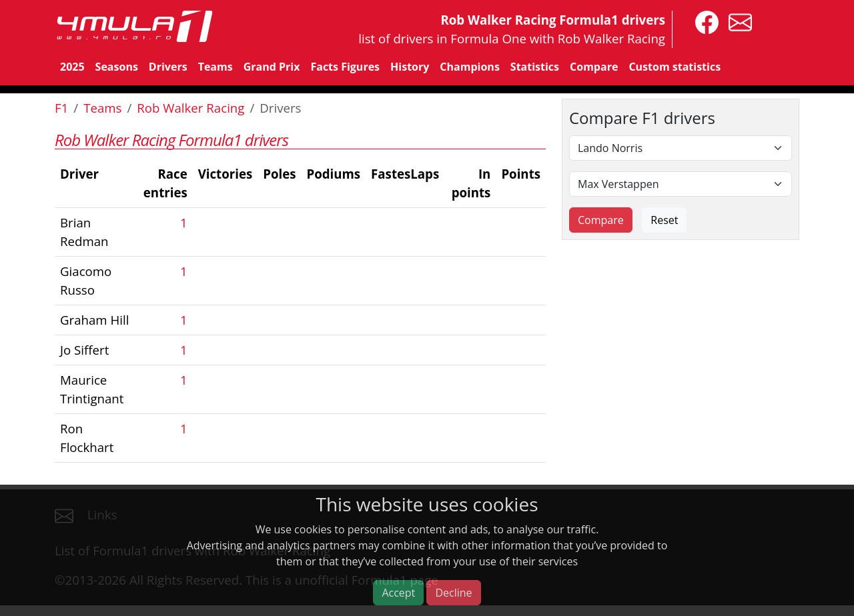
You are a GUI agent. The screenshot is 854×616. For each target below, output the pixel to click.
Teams (216, 67)
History (410, 67)
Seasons (117, 67)
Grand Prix (272, 67)
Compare (594, 67)
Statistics (535, 67)
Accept (398, 593)
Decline (453, 593)
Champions (469, 67)
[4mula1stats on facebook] (704, 21)
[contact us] (737, 21)
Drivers (168, 67)
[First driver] (681, 148)
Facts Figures (345, 67)
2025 (72, 67)
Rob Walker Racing (190, 108)
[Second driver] (681, 184)
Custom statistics (675, 67)
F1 (61, 108)
